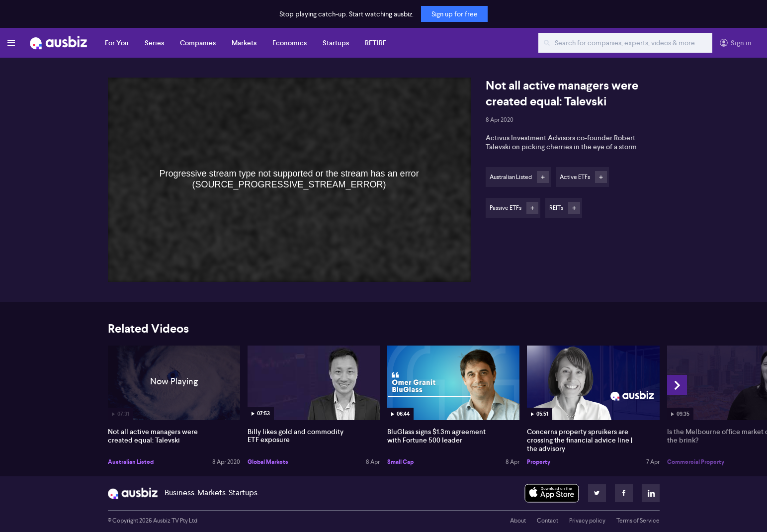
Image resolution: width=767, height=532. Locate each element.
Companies (198, 43)
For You (117, 43)
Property (539, 462)
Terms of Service (638, 521)
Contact (548, 521)
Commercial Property (696, 462)
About (518, 521)
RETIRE (376, 43)
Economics (290, 43)
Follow (543, 177)
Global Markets (268, 462)
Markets (244, 43)
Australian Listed (131, 462)
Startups (336, 43)
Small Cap (400, 462)
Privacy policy (587, 521)
